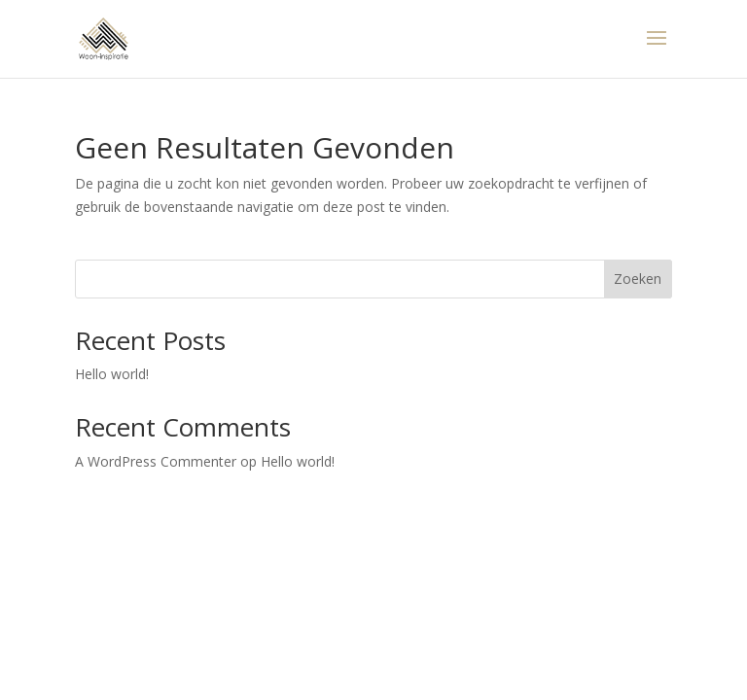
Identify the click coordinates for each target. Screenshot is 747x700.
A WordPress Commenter (156, 461)
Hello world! (112, 374)
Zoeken (638, 279)
